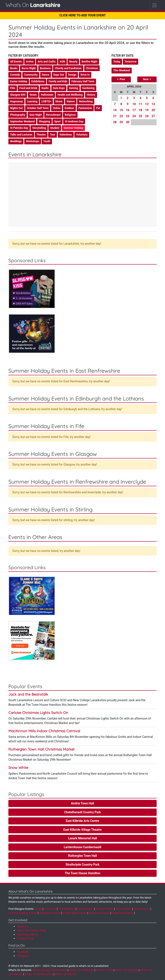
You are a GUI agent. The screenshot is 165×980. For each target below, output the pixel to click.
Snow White (18, 767)
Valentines (66, 135)
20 (153, 110)
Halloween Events (50, 913)
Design (72, 75)
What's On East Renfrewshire (50, 970)
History (91, 95)
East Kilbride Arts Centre (83, 821)
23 (128, 116)
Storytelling (39, 128)
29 (121, 122)
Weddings (16, 141)
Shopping (44, 122)
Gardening (88, 88)
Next (147, 79)
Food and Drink (28, 88)
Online (57, 108)
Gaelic (45, 88)
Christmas (92, 68)
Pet (98, 108)
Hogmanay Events (123, 913)
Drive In (85, 75)
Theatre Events (105, 909)
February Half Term (83, 81)
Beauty (73, 62)
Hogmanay (16, 101)
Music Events (123, 909)
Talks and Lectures (21, 135)
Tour (53, 135)
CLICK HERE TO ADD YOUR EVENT (82, 15)
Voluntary (82, 135)
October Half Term (38, 108)
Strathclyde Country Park (82, 865)
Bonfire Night (89, 62)
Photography (18, 115)
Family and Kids (58, 81)
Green (33, 95)
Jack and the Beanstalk (28, 694)
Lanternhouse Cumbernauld (82, 847)
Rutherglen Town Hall (82, 856)
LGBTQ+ (46, 101)
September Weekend (22, 122)
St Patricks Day (19, 128)
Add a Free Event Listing (31, 930)
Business (45, 68)
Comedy (15, 75)
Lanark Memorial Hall (83, 838)
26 (147, 116)
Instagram (23, 956)
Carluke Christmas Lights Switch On (38, 713)
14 (115, 110)
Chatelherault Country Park (82, 812)
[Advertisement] (82, 195)
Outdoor (70, 108)
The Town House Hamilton (82, 873)
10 (134, 104)
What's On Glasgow (127, 970)
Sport (57, 122)
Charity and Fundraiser (68, 68)
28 (115, 122)
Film (13, 88)
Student (55, 128)
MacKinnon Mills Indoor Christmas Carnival (44, 731)
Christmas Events (99, 913)
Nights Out (16, 108)
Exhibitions (38, 81)
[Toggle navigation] (155, 5)
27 (153, 116)
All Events (16, 62)
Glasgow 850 (18, 95)
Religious (70, 115)
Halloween (47, 95)
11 (141, 104)
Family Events (85, 909)
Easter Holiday (19, 81)
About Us (22, 926)
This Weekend (122, 70)
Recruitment (53, 115)
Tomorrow (131, 62)
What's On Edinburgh (81, 970)
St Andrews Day (74, 122)
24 (134, 116)
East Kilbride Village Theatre (82, 830)
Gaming (74, 88)
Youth (47, 141)
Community (31, 75)
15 (121, 110)
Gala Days (59, 88)
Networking (86, 101)
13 (153, 104)
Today (117, 62)
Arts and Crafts (47, 62)
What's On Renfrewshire (39, 974)
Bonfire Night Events (75, 913)
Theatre (41, 135)
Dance (46, 75)
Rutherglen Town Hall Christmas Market (41, 749)
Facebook (23, 952)
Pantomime (85, 108)
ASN (62, 62)
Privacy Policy (25, 938)
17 (134, 110)
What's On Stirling (66, 974)
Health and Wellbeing (70, 95)
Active (30, 62)
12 (147, 104)
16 (128, 110)
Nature (71, 101)
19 (147, 110)
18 (141, 110)
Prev (121, 79)
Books (14, 68)
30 (128, 122)
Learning (32, 101)
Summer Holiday (73, 128)
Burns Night (29, 68)
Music (59, 101)
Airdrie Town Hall (82, 803)
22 (121, 116)
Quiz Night (36, 115)
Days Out (59, 75)
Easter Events (142, 909)
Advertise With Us (28, 934)
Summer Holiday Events (23, 913)
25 (141, 116)
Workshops (33, 141)
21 (115, 116)
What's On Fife (104, 970)
